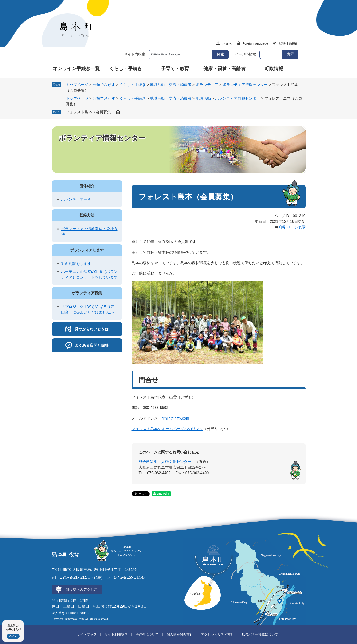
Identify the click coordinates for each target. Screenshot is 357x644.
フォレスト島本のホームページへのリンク (167, 429)
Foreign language (255, 43)
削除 (118, 112)
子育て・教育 (175, 68)
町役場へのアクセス (82, 589)
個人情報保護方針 (180, 634)
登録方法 (87, 215)
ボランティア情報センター (245, 85)
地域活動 (203, 98)
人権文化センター (176, 462)
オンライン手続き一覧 (76, 68)
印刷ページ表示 (292, 227)
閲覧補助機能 (289, 43)
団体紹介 (87, 186)
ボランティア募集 (87, 293)
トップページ (77, 85)
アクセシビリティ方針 (217, 634)
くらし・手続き (126, 68)
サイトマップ (87, 634)
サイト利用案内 (116, 634)
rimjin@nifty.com (175, 418)
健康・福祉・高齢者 (224, 68)
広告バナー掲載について (260, 634)
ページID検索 (245, 54)
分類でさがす (104, 85)
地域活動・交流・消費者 (171, 85)
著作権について (147, 634)
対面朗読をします (76, 264)
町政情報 (274, 68)
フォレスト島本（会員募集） (90, 112)
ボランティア (207, 85)
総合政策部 (148, 462)
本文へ (227, 43)
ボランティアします (87, 250)
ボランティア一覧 (76, 199)
